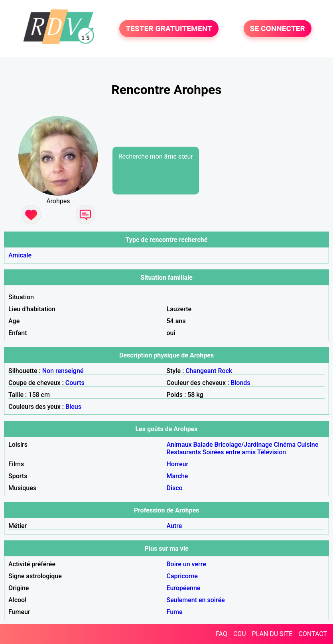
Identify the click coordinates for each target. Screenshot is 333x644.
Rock (225, 371)
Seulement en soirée (196, 600)
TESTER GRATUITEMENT (169, 28)
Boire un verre (186, 564)
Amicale (20, 255)
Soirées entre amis (229, 452)
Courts (75, 383)
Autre (174, 526)
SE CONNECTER (278, 28)
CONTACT (313, 634)
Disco (175, 488)
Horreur (178, 464)
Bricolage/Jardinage (243, 445)
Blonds (240, 383)
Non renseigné (63, 371)
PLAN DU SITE (272, 634)
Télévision (272, 452)
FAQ (222, 634)
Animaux (179, 445)
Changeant (201, 371)
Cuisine (308, 445)
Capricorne (182, 576)
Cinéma (285, 445)
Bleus (73, 407)
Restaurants (184, 452)
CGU (240, 634)
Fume (175, 612)
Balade (203, 445)
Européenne (184, 588)
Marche (177, 476)
